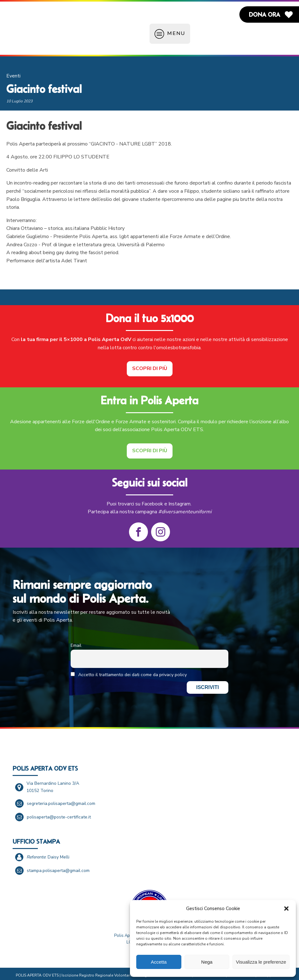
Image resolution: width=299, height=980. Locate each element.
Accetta (159, 962)
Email (76, 641)
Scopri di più (150, 364)
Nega (207, 962)
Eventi (13, 71)
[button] (286, 909)
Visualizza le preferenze (261, 962)
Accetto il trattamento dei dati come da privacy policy (129, 670)
